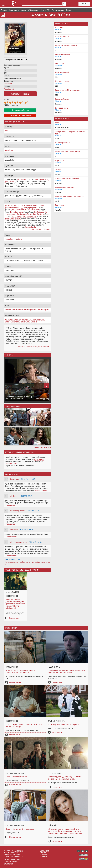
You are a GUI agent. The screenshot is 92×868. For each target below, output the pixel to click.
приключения (35, 310)
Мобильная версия (45, 851)
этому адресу (39, 459)
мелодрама (45, 310)
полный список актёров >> (40, 229)
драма (26, 310)
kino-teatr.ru (18, 850)
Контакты (44, 857)
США (20, 239)
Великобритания (11, 239)
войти (84, 4)
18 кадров (8, 84)
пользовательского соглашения (11, 862)
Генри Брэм (9, 150)
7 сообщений (9, 89)
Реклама (44, 855)
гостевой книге (11, 464)
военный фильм (11, 310)
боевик (20, 310)
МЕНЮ (4, 5)
